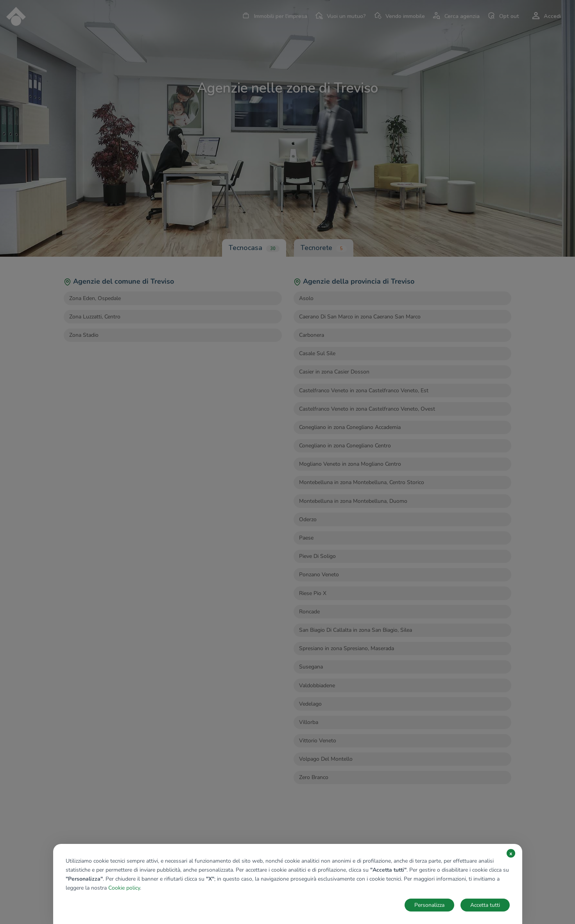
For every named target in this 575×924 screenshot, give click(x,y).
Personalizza (429, 905)
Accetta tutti (485, 905)
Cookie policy (124, 888)
